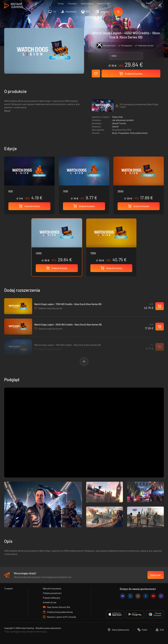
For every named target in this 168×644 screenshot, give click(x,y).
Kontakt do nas (50, 602)
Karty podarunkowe (139, 133)
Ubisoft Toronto (119, 123)
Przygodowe (124, 133)
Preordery (72, 3)
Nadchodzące (87, 3)
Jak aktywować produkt (123, 120)
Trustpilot (8, 589)
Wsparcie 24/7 (104, 3)
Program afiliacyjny (52, 598)
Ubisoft (115, 127)
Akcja (115, 133)
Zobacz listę (117, 117)
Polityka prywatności (52, 593)
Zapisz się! (156, 575)
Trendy (61, 3)
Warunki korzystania (52, 589)
